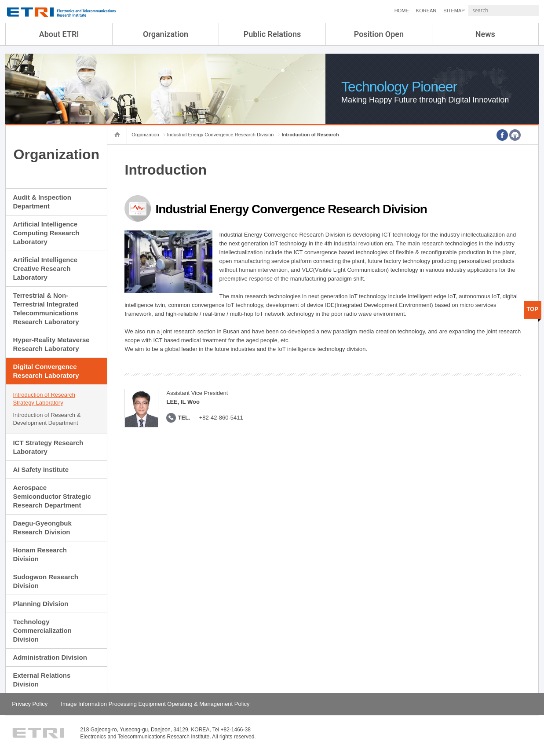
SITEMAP (431, 11)
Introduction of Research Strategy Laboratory (44, 399)
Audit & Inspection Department (42, 202)
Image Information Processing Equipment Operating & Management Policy (155, 704)
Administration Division (50, 657)
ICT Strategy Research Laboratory (48, 447)
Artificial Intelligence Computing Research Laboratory (46, 233)
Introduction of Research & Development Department (47, 419)
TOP (532, 309)
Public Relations (272, 34)
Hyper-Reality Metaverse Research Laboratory (51, 344)
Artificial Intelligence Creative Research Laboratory (45, 268)
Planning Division (40, 604)
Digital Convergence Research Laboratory (46, 371)
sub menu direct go (0, 0)
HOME (378, 11)
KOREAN (403, 11)
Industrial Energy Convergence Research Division (221, 135)
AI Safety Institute (41, 469)
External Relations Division (42, 680)
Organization (166, 34)
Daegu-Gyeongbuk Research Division (42, 528)
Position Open (379, 34)
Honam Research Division (40, 554)
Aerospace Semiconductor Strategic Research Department (52, 496)
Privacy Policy (30, 704)
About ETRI (59, 34)
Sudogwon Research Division (45, 581)
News (485, 34)
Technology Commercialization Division (42, 630)
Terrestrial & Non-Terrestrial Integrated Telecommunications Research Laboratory (46, 309)
